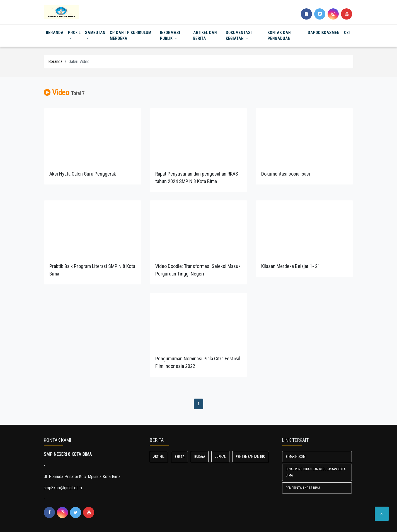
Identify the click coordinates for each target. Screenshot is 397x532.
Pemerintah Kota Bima (303, 488)
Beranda (56, 32)
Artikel (159, 457)
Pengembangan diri (251, 457)
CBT (348, 33)
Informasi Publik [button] (170, 36)
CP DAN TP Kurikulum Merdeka (131, 36)
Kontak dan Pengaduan (279, 36)
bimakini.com (296, 457)
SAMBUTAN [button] (95, 33)
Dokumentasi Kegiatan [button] (239, 36)
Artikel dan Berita (205, 36)
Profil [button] (74, 33)
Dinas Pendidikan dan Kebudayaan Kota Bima (316, 472)
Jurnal (220, 457)
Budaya (200, 457)
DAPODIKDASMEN (324, 33)
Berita (179, 457)
